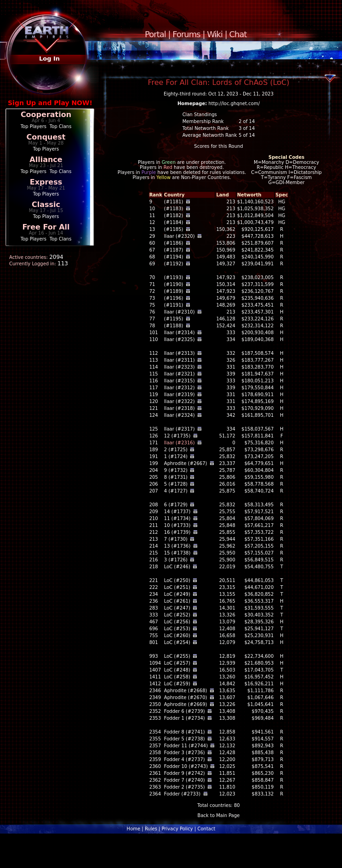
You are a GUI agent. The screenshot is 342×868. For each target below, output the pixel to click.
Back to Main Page (219, 815)
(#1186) (174, 243)
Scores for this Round (218, 146)
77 (152, 319)
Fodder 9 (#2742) (185, 773)
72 (152, 291)
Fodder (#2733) (182, 794)
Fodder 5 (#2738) (185, 739)
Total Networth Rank (206, 128)
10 (152, 209)
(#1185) (174, 229)
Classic (46, 204)
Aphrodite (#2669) (186, 704)
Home (134, 829)
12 (152, 222)
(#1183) (174, 209)
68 (152, 257)
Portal (155, 34)
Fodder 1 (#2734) (185, 718)
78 (152, 326)
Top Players (34, 126)
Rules (151, 829)
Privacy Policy (177, 829)
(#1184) (174, 222)
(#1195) (174, 319)
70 (152, 277)
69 (152, 264)
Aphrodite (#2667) (186, 463)
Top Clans (61, 126)
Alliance (46, 160)
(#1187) (174, 250)
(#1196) (174, 298)
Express (46, 182)
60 (152, 243)
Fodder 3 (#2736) (185, 753)
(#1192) (174, 264)
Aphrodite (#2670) (186, 697)
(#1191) (174, 305)
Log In (49, 59)
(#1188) (174, 326)
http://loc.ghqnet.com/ (234, 104)
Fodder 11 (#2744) (186, 746)
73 (152, 298)
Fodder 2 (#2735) (185, 787)
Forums (186, 34)
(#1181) (174, 202)
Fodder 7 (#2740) (185, 780)
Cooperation (46, 115)
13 (152, 229)
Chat (238, 34)
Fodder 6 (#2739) (185, 711)
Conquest (46, 137)
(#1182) (174, 216)
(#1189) (174, 291)
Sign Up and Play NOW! (50, 103)
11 (152, 216)
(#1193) (174, 277)
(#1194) (174, 257)
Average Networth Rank (210, 135)
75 (152, 305)
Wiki (215, 34)
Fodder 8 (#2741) (185, 732)
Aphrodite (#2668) (186, 691)
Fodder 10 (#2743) (186, 766)
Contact (206, 829)
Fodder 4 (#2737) (185, 759)
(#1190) (174, 284)
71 (152, 284)
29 (152, 236)
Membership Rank (203, 121)
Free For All (46, 227)
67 (152, 250)
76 (152, 312)
